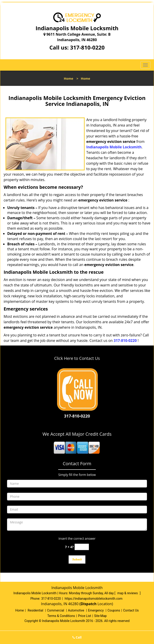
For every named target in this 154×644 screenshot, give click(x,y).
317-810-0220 (87, 47)
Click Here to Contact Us (77, 358)
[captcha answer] (82, 547)
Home (69, 78)
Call (77, 637)
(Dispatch (89, 604)
